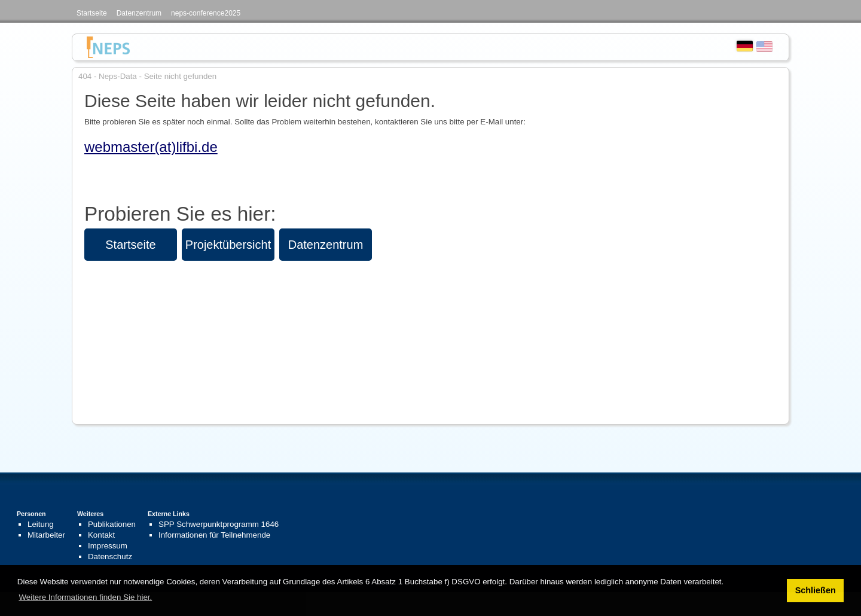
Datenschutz (110, 556)
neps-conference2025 (206, 13)
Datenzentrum (139, 13)
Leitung (41, 524)
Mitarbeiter (46, 535)
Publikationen (112, 524)
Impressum (108, 546)
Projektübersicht (228, 245)
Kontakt (101, 535)
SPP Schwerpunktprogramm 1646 (219, 524)
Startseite (92, 13)
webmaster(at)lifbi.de (151, 147)
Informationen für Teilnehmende (214, 535)
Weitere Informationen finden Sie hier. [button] (85, 597)
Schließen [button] (816, 590)
